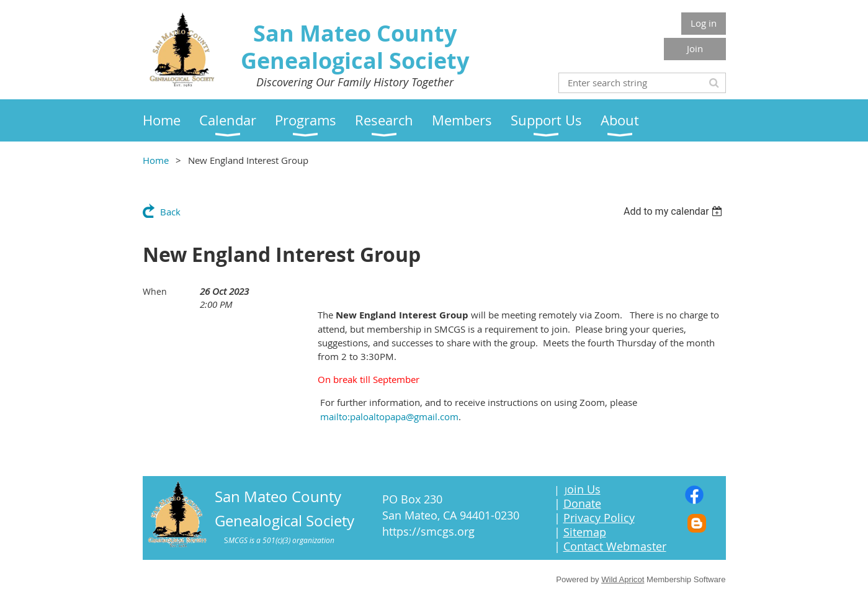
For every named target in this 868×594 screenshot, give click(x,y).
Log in (704, 23)
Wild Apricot (623, 579)
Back (170, 212)
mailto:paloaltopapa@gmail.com (389, 416)
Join (695, 48)
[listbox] (675, 211)
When (155, 291)
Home (156, 160)
